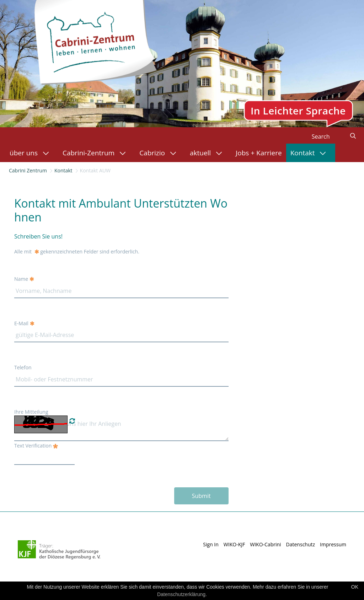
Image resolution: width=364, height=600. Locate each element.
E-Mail (24, 323)
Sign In (211, 544)
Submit (201, 496)
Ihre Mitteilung (31, 412)
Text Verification (36, 446)
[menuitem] (32, 153)
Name (24, 279)
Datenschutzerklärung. (182, 594)
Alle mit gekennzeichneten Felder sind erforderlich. (77, 251)
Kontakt (63, 170)
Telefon (23, 367)
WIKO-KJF (234, 544)
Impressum (333, 544)
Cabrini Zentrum (28, 170)
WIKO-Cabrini (265, 544)
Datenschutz (301, 544)
